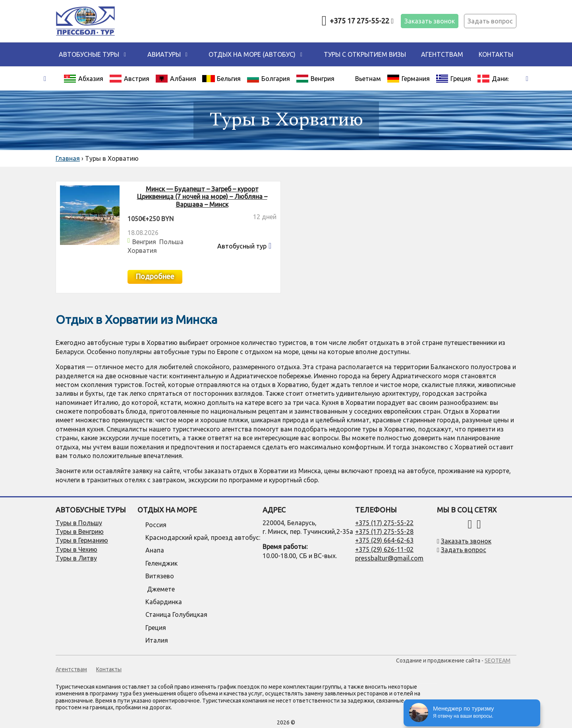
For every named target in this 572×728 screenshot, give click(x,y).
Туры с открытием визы (365, 54)
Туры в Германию (82, 540)
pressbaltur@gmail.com (389, 558)
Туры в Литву (76, 558)
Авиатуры (164, 54)
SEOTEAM (498, 661)
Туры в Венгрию (80, 532)
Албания (176, 79)
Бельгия (221, 79)
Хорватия (142, 250)
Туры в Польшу (79, 523)
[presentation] (45, 79)
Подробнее (155, 276)
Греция (453, 79)
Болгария (268, 79)
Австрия (129, 79)
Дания (494, 79)
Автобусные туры (89, 54)
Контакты (496, 54)
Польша (171, 242)
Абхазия (83, 79)
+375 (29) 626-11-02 (384, 549)
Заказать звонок (430, 21)
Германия (408, 79)
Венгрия (315, 79)
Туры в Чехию (76, 549)
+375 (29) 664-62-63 (384, 540)
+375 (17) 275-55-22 (384, 523)
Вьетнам (368, 79)
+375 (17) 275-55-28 (384, 532)
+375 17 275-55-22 (362, 21)
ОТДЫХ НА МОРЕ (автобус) (252, 54)
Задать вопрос (490, 21)
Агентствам (442, 54)
